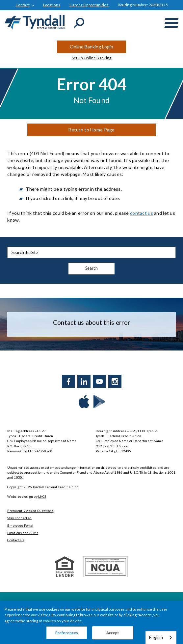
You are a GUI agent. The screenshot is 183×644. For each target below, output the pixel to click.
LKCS (42, 496)
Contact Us (16, 540)
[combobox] (161, 638)
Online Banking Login (91, 47)
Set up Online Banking (92, 58)
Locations (52, 5)
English (156, 637)
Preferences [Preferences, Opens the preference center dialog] (67, 633)
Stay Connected (19, 518)
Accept (113, 633)
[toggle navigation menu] (171, 23)
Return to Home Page (91, 130)
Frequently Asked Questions (30, 511)
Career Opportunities (89, 5)
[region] (91, 622)
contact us (142, 213)
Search (91, 268)
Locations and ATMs (23, 533)
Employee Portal (20, 525)
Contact (23, 5)
